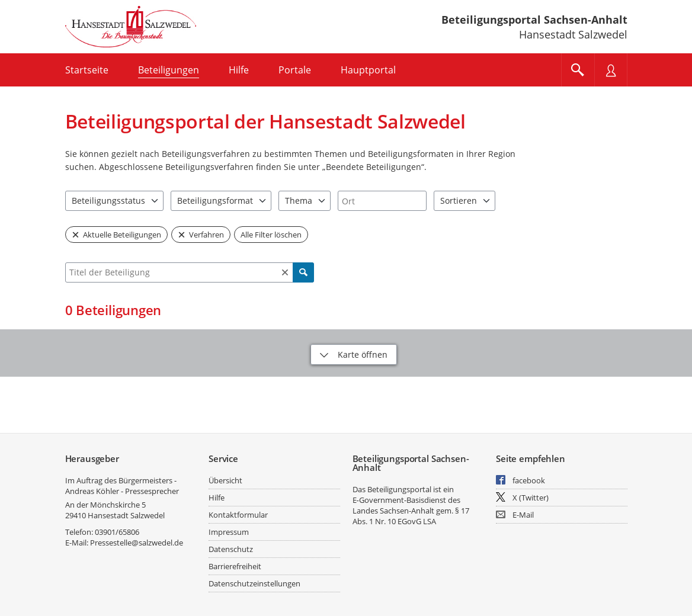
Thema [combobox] (299, 200)
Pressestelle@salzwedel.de (137, 543)
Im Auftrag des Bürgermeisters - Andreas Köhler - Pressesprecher (122, 486)
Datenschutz (231, 549)
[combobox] (382, 201)
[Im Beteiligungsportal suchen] (578, 70)
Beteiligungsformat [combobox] (215, 200)
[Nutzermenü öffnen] (611, 70)
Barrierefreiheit (235, 566)
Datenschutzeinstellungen (254, 583)
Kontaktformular (238, 515)
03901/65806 (117, 532)
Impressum (229, 532)
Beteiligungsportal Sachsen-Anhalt (534, 20)
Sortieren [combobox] (459, 200)
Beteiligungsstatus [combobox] (108, 200)
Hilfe (217, 498)
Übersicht (225, 480)
